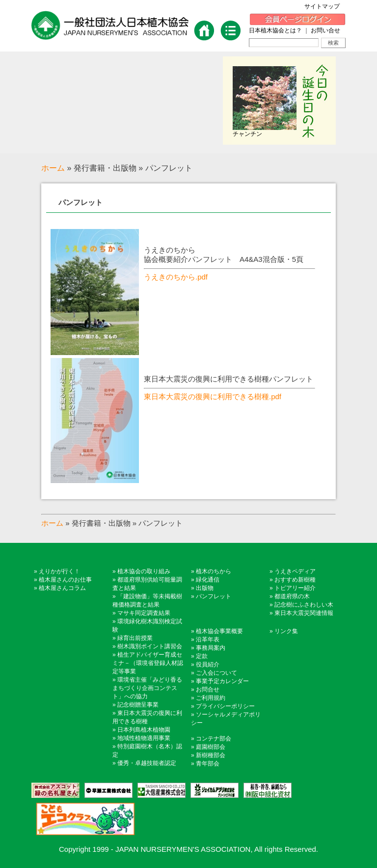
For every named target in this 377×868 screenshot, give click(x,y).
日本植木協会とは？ (275, 30)
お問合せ (208, 689)
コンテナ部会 (214, 739)
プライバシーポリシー (225, 706)
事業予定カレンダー (222, 681)
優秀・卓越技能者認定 (147, 763)
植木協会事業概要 (219, 631)
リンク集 (286, 631)
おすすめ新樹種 (295, 580)
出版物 (205, 588)
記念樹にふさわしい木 (304, 605)
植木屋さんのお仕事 (65, 580)
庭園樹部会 (211, 747)
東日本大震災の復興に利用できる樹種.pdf (213, 396)
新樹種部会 (211, 755)
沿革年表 (208, 639)
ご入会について (216, 673)
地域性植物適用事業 (144, 738)
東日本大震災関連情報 (304, 613)
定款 (202, 656)
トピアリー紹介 (295, 588)
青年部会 (208, 764)
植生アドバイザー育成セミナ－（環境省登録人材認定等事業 (148, 663)
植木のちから (214, 571)
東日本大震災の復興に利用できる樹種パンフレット (229, 379)
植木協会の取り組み (144, 571)
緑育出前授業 (135, 638)
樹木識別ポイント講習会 (150, 646)
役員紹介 (208, 664)
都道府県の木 (292, 596)
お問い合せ (325, 30)
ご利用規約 (211, 698)
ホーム (53, 168)
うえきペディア (295, 571)
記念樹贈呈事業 (138, 705)
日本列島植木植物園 (144, 730)
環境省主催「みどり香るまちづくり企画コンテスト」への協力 (147, 688)
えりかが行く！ (59, 571)
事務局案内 (211, 648)
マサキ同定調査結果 (144, 613)
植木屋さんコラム (62, 588)
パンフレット (81, 202)
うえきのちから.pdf (176, 277)
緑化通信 (208, 580)
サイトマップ (325, 6)
